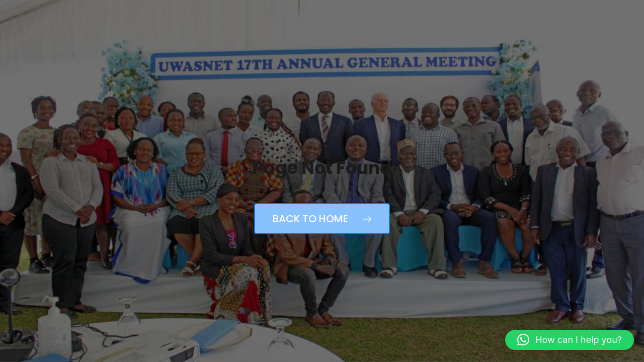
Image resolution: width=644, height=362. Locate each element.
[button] (570, 340)
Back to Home (322, 219)
